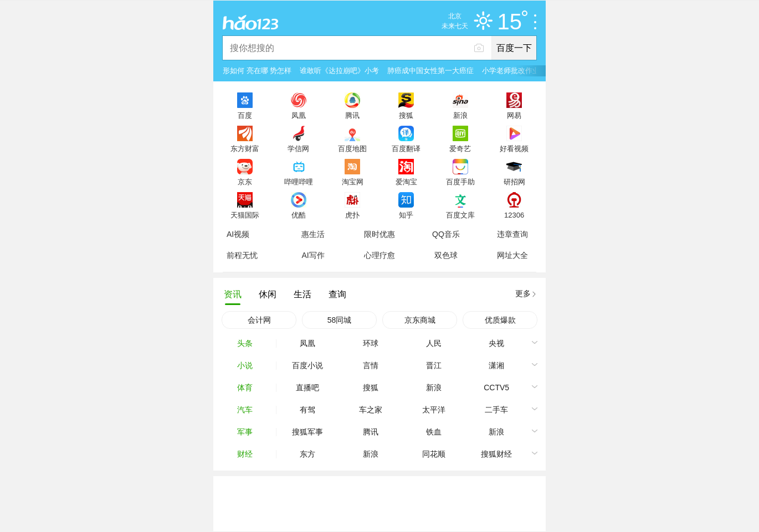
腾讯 (352, 115)
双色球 (446, 255)
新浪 (460, 115)
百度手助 (460, 182)
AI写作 (313, 255)
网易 (514, 115)
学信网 (298, 148)
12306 (514, 215)
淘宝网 (353, 182)
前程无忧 (242, 255)
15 (513, 22)
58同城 (340, 320)
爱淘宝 (406, 182)
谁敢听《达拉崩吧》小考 (339, 71)
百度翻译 (406, 148)
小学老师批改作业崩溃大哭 (525, 71)
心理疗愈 (379, 255)
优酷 (299, 215)
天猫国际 (245, 215)
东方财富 (245, 148)
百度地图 (352, 148)
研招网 (514, 182)
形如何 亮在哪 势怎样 (257, 71)
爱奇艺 (460, 148)
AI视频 (238, 234)
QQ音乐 (446, 234)
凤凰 (299, 115)
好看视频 (514, 148)
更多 (523, 293)
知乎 (406, 215)
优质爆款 (500, 320)
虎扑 (352, 215)
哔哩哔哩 (299, 182)
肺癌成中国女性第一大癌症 (430, 71)
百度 (245, 115)
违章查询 (512, 234)
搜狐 (406, 115)
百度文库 (460, 215)
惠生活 (313, 234)
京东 (245, 182)
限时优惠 (379, 234)
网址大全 (512, 255)
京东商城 (420, 320)
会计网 (259, 320)
